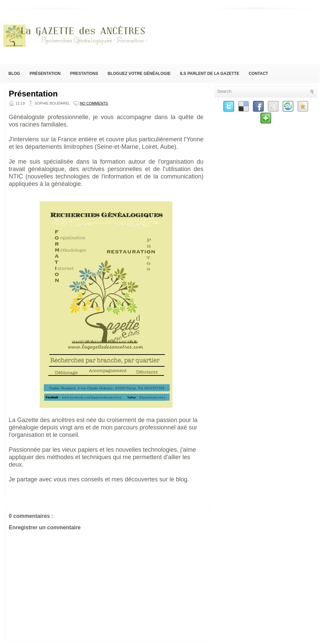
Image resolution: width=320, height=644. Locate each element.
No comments (94, 103)
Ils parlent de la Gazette (210, 74)
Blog (14, 74)
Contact (258, 74)
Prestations (84, 74)
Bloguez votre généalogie (139, 74)
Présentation (45, 74)
